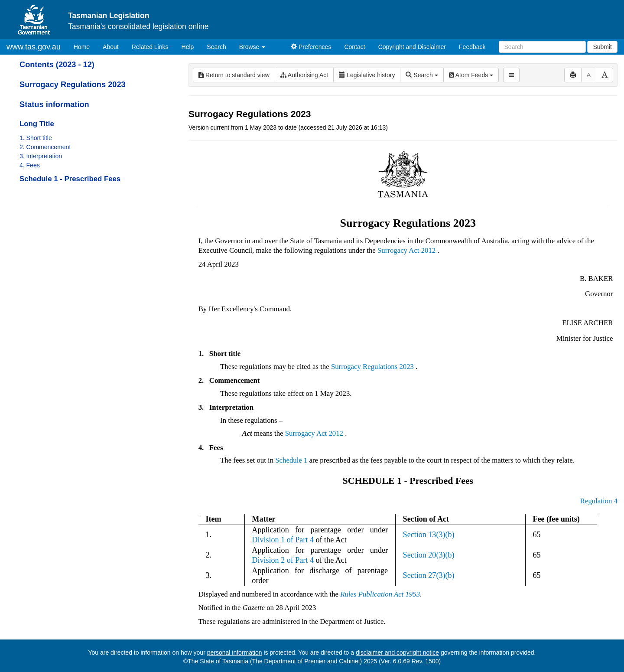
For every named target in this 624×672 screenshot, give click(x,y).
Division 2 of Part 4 (283, 560)
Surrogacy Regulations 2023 (73, 85)
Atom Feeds (471, 75)
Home (85, 46)
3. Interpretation (41, 156)
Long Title (37, 124)
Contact (354, 47)
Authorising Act (304, 75)
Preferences (311, 47)
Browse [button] (252, 47)
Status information (54, 104)
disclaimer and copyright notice (397, 652)
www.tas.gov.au (34, 47)
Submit (602, 47)
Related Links (150, 47)
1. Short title (36, 138)
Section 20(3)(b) (429, 555)
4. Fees (30, 165)
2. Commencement (45, 147)
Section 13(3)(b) (429, 535)
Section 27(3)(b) (429, 575)
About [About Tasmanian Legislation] (111, 47)
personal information (235, 652)
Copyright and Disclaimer (412, 47)
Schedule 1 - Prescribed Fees (70, 179)
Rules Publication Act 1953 (380, 594)
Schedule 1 (291, 460)
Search (216, 47)
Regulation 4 (599, 501)
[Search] (542, 47)
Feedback (472, 47)
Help (188, 47)
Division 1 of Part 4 (283, 540)
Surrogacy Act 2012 (406, 250)
